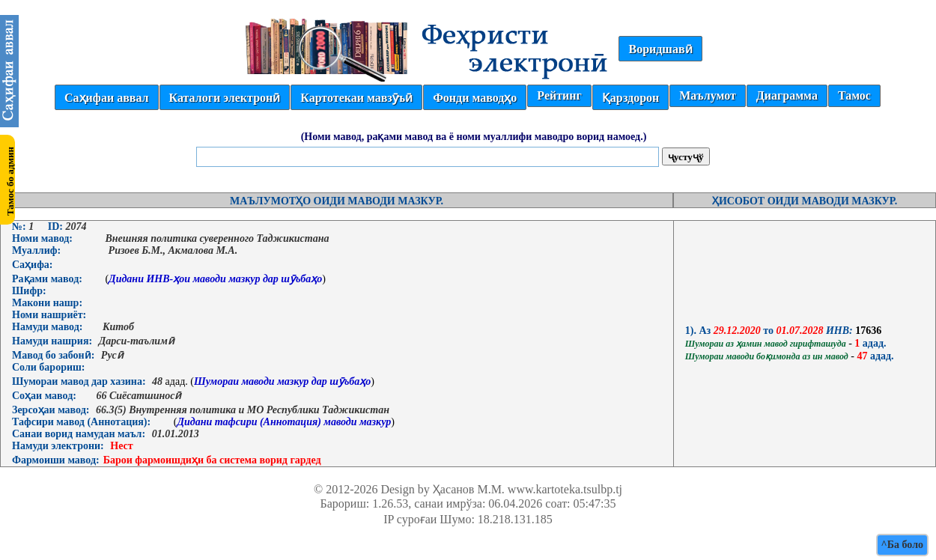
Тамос (854, 95)
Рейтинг (559, 95)
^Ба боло (902, 545)
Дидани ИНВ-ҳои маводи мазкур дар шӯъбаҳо (215, 279)
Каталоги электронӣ (225, 98)
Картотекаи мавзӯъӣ (356, 98)
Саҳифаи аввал (106, 98)
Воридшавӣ (660, 49)
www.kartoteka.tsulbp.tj (565, 489)
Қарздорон (630, 98)
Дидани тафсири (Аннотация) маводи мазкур (284, 422)
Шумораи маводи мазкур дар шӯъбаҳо (282, 381)
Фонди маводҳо (475, 98)
